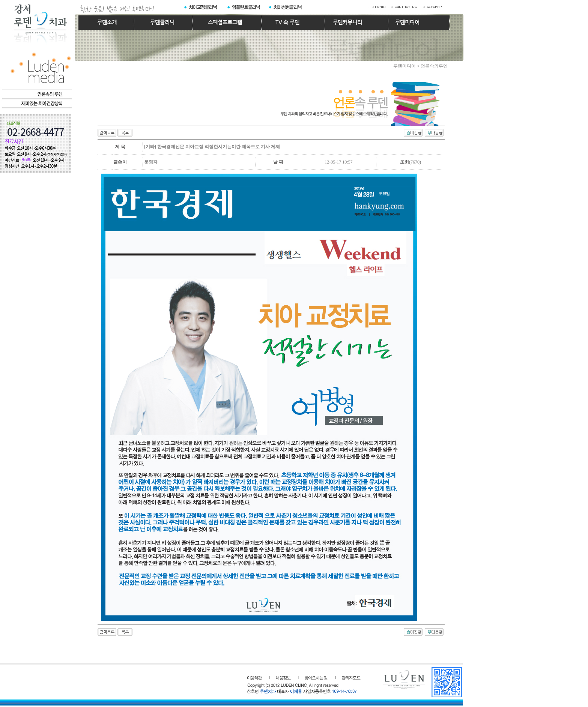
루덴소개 (107, 22)
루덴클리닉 (162, 22)
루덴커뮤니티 (347, 22)
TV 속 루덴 (287, 22)
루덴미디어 (407, 22)
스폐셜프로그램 (225, 22)
